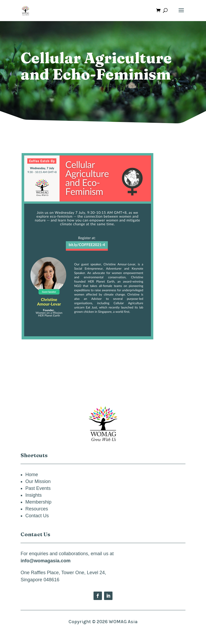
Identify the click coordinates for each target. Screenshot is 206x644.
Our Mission (38, 481)
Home (32, 475)
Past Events (38, 488)
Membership (38, 502)
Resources (37, 509)
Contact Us (37, 516)
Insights (33, 495)
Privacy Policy (103, 632)
